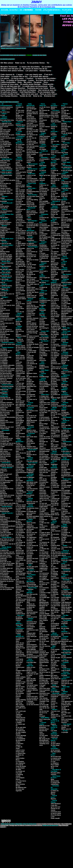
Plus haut (65, 586)
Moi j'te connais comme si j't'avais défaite (45, 612)
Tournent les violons (44, 212)
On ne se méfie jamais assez (44, 636)
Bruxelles (54, 294)
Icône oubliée (20, 706)
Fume (18, 698)
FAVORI (38, 10)
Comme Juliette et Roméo (54, 472)
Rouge (42, 208)
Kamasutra (54, 484)
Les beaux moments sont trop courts (31, 360)
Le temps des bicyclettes (29, 67)
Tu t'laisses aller (6, 383)
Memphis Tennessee (9, 67)
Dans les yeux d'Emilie (44, 348)
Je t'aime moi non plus (66, 470)
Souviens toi (31, 291)
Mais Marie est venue (7, 495)
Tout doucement (6, 266)
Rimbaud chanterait (54, 384)
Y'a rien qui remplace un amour (31, 161)
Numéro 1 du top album (20, 571)
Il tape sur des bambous (66, 194)
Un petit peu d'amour (9, 92)
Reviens (18, 284)
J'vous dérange (21, 735)
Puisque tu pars (45, 203)
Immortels (4, 162)
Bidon (2, 177)
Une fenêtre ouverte (65, 160)
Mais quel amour (6, 497)
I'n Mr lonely (4, 279)
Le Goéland (30, 703)
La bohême (4, 360)
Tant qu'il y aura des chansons (21, 600)
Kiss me (3, 295)
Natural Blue (55, 687)
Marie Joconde (5, 146)
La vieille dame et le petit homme (7, 572)
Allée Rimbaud (56, 804)
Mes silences (20, 253)
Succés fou (4, 459)
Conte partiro (5, 206)
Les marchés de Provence (32, 551)
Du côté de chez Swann (20, 340)
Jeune (63, 648)
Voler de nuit (4, 341)
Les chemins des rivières (44, 576)
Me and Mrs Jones (6, 269)
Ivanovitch (43, 494)
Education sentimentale (55, 210)
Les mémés (30, 495)
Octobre (29, 380)
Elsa (51, 86)
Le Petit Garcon (67, 536)
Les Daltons (43, 354)
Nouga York (20, 115)
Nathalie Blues (21, 125)
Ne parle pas (20, 261)
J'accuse (54, 547)
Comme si (4, 292)
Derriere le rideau (43, 446)
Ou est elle (43, 645)
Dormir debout (31, 323)
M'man (18, 786)
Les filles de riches (55, 639)
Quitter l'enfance (45, 675)
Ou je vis (64, 125)
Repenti (64, 286)
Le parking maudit (19, 775)
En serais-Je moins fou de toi (35, 69)
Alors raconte (31, 523)
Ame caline (5, 76)
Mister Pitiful (20, 356)
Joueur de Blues (54, 421)
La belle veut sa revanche (55, 486)
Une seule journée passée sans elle (56, 448)
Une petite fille (21, 120)
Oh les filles (4, 218)
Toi (48, 63)
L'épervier (43, 140)
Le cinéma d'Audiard (54, 590)
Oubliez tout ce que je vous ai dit (56, 369)
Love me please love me (56, 509)
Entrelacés (19, 370)
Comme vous (55, 308)
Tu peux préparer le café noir (32, 144)
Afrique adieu (55, 526)
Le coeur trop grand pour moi (44, 554)
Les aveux (54, 352)
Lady (17, 382)
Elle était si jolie (5, 130)
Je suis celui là (66, 581)
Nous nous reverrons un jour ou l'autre (7, 371)
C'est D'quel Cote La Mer (20, 465)
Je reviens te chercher (31, 535)
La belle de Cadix (54, 171)
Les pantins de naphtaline (32, 368)
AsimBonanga (44, 377)
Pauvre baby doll (32, 112)
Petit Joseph (44, 654)
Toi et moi (3, 380)
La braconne (66, 492)
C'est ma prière (56, 654)
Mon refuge (43, 617)
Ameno (29, 219)
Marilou (18, 399)
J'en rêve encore (32, 489)
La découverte (20, 234)
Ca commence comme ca (31, 624)
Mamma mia (43, 114)
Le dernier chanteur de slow (20, 515)
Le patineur (43, 565)
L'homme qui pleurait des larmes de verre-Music (55, 501)
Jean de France (21, 492)
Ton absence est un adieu (32, 136)
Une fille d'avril (44, 742)
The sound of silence (66, 554)
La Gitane (19, 500)
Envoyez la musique (19, 202)
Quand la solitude (19, 589)
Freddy (64, 443)
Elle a (18, 188)
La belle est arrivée (43, 520)
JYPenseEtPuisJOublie (8, 521)
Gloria (53, 476)
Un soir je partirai (6, 589)
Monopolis (54, 265)
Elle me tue (4, 476)
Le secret (19, 541)
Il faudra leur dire (32, 331)
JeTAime (54, 482)
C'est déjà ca (4, 179)
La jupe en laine (45, 533)
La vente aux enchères (31, 540)
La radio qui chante (65, 727)
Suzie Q (18, 140)
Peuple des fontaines (30, 382)
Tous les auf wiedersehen (66, 520)
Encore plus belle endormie (6, 558)
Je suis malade (66, 485)
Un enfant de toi (67, 167)
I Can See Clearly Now (43, 334)
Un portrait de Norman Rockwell (33, 152)
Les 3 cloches (31, 182)
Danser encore (5, 310)
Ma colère (28, 82)
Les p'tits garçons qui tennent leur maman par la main (20, 552)
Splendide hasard (54, 275)
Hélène (42, 489)
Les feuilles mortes (43, 319)
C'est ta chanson (54, 303)
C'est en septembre (30, 525)
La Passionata (31, 584)
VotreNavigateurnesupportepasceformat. (27, 50)
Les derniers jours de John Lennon (20, 537)
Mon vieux (19, 260)
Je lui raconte (55, 750)
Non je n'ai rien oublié (7, 369)
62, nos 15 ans (56, 287)
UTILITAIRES (48, 10)
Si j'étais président (33, 516)
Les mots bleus (5, 461)
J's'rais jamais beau (7, 489)
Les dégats (43, 578)
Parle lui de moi (5, 456)
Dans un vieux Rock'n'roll (66, 696)
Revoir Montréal (21, 596)
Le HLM (64, 305)
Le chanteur (20, 148)
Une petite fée (44, 706)
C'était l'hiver (31, 313)
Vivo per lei (4, 208)
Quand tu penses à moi (20, 280)
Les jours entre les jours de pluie (44, 584)
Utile (41, 709)
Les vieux (43, 235)
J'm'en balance (32, 688)
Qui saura (54, 675)
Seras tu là (54, 273)
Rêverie (42, 123)
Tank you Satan (56, 122)
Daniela (18, 685)
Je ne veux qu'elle (54, 194)
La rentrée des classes (21, 509)
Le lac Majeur (55, 692)
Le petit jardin (44, 255)
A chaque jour (44, 396)
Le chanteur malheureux (4, 524)
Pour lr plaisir (31, 648)
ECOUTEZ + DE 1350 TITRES (21, 10)
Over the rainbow (42, 179)
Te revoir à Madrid (19, 603)
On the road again (6, 256)
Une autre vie (5, 157)
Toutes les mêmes (65, 439)
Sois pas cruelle (19, 425)
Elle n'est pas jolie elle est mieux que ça (20, 193)
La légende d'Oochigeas (66, 413)
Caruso (29, 250)
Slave (28, 424)
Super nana (55, 445)
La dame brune (5, 229)
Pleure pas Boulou (65, 248)
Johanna (3, 409)
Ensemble (4, 201)
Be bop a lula (31, 464)
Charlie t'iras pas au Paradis (32, 528)
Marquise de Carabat (43, 606)
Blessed (29, 190)
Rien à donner (20, 286)
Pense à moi (31, 227)
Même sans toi (66, 729)
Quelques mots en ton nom (44, 670)
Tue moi (29, 294)
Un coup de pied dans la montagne (55, 391)
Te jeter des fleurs (33, 292)
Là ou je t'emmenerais (31, 267)
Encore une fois (32, 533)
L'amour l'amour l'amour (54, 700)
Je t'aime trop (20, 731)
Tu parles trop (31, 141)
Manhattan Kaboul (65, 314)
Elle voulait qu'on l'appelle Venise (44, 464)
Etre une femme (54, 543)
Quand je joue (44, 661)
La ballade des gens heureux (31, 512)
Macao (53, 794)
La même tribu (21, 753)
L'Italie (2, 446)
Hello (53, 140)
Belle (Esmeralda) (55, 780)
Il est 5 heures (44, 248)
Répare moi (4, 420)
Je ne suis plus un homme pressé (56, 557)
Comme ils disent (6, 351)
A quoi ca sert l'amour (31, 176)
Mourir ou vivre (44, 117)
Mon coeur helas (45, 615)
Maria (63, 690)
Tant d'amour (44, 695)
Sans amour (20, 287)
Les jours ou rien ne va (8, 443)
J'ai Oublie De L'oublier (20, 722)
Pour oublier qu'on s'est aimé (55, 766)
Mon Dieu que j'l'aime (66, 714)
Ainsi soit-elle (20, 357)
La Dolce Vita (5, 442)
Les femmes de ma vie (8, 580)
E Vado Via (19, 485)
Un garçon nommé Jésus (20, 613)
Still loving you (66, 455)
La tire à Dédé (66, 304)
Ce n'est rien (44, 432)
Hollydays (54, 481)
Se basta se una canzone (32, 235)
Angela (42, 401)
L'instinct (29, 78)
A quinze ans (5, 550)
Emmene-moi (49, 96)
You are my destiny (65, 147)
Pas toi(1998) (44, 201)
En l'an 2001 (65, 227)
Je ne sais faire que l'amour (21, 728)
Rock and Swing (19, 322)
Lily (63, 266)
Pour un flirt (55, 375)
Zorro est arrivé (32, 617)
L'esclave (64, 510)
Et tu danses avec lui (7, 294)
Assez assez (44, 407)
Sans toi (64, 255)
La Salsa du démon (55, 791)
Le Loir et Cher (56, 346)
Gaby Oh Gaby (5, 161)
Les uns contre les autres (56, 256)
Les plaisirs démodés (7, 365)
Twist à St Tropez (19, 431)
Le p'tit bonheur (32, 245)
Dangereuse (4, 437)
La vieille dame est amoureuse (35, 86)
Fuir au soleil (55, 315)
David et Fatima (67, 282)
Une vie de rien (44, 708)
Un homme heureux (65, 722)
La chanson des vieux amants (45, 226)
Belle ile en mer (44, 726)
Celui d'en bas (5, 302)
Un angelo (43, 149)
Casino (53, 529)
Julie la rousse (66, 334)
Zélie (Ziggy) (55, 279)
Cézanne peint (56, 234)
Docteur (42, 453)
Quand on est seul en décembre (33, 282)
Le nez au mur (20, 245)
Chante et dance (54, 127)
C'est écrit (48, 75)
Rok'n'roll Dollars (67, 719)
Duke (20, 82)
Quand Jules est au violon (32, 563)
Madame (3, 492)
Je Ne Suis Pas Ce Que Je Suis (56, 553)
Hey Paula (65, 153)
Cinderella (19, 365)
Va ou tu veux (20, 304)
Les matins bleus (6, 144)
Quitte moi (65, 253)
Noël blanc (43, 166)
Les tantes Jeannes (30, 554)
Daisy (2, 435)
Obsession (43, 630)
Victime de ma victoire (55, 717)
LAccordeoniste (32, 179)
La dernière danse (55, 569)
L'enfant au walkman (43, 563)
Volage (29, 156)
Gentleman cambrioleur (43, 246)
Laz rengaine (66, 497)
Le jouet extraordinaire (8, 526)
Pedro (41, 122)
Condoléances (31, 255)
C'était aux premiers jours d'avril (7, 126)
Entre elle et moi (6, 562)
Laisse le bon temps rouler (20, 751)
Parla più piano (66, 406)
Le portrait (4, 326)
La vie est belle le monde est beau (32, 699)
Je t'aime (19, 224)
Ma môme (43, 282)
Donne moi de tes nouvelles (44, 455)
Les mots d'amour (33, 180)
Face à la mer (5, 315)
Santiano (42, 141)
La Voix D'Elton (21, 511)
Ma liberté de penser (31, 275)
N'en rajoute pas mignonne (20, 403)
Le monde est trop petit (20, 772)
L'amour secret (21, 505)
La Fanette (43, 229)
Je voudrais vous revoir (43, 192)
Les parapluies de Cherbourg (56, 459)
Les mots (54, 731)
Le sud (53, 761)
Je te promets (44, 386)
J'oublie (42, 511)
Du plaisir (19, 617)
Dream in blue (31, 430)
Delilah (64, 656)
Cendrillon (65, 591)
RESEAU (29, 10)
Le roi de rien (55, 351)
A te (2, 205)
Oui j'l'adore (65, 157)
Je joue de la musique (7, 318)
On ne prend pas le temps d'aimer (67, 241)
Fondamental (5, 317)
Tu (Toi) (64, 667)
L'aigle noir (4, 231)
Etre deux (54, 312)
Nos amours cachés (20, 566)
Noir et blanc (31, 279)
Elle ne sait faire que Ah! (10, 86)
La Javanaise (66, 474)
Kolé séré (65, 196)
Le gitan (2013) (21, 243)
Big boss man (20, 648)
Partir (41, 649)
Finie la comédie (19, 213)
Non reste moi (5, 414)
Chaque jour (55, 403)
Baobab (18, 456)
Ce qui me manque (19, 462)
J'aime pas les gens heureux (20, 718)
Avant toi (3, 304)
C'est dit (3, 308)
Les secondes (20, 248)
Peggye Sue (4, 289)
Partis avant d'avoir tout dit (66, 244)
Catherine (19, 166)
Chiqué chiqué (5, 433)
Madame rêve (5, 166)
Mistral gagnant (67, 318)
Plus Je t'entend (6, 149)
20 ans (64, 201)
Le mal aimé (4, 528)
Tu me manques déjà (46, 92)
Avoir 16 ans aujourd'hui (20, 644)
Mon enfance (20, 255)
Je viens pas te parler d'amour (21, 231)
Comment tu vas (45, 438)
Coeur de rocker (45, 437)
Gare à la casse (44, 487)
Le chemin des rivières (44, 550)
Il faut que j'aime (54, 321)
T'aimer (3, 545)
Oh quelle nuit (66, 435)
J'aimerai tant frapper (20, 374)
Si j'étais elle (44, 680)
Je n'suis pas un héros (20, 145)
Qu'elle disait (5, 151)
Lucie (53, 817)
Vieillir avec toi (32, 295)
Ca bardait (19, 630)
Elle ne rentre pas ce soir (20, 688)
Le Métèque (31, 471)
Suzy (2, 80)
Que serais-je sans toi (47, 90)
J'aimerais (19, 219)
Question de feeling (65, 361)
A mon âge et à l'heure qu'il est (44, 399)
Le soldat (30, 273)
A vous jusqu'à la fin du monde (45, 418)
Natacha (42, 198)
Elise (63, 260)
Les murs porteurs (33, 271)
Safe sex (3, 336)
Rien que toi (20, 417)
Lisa (28, 372)
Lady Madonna (66, 602)
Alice (17, 641)
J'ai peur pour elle (33, 640)
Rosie (29, 388)
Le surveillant (55, 604)
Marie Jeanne (55, 610)
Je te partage (66, 490)
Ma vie (2, 148)
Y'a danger (30, 157)
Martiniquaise (66, 568)
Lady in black (66, 671)
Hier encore (4, 356)
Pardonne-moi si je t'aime (38, 88)
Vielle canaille (31, 154)
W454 (53, 632)
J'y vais (29, 263)
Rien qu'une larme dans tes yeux (56, 679)
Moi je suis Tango (32, 586)
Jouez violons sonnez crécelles (45, 514)
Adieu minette (66, 289)
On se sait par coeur (7, 331)
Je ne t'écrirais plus (7, 481)
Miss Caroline (20, 784)
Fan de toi (54, 313)
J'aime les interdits (19, 715)
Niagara (42, 623)
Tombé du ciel (25, 96)
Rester (42, 677)
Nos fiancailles (56, 752)
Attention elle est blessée (55, 290)
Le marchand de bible (20, 769)
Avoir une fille (66, 425)
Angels (64, 391)
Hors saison (31, 330)
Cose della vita (32, 232)
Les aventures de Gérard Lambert (67, 311)
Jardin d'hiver (31, 599)
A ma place (4, 221)
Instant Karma (45, 71)
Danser (42, 440)
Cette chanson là (7, 75)
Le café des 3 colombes (66, 114)
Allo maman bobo (6, 175)
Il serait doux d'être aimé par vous (32, 636)
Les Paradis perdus (7, 445)
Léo (17, 518)
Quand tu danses (42, 205)
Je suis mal (43, 503)
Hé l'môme (19, 218)
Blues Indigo (44, 424)
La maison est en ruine (55, 340)
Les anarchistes (55, 119)
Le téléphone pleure (7, 529)
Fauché (18, 696)
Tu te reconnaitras (55, 623)
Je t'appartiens (32, 537)
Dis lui (53, 656)
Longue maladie (53, 360)
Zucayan (42, 716)
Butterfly (19, 330)
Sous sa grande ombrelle (45, 691)
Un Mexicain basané (31, 166)
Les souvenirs (44, 588)
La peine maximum (7, 107)
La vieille (64, 531)
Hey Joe (42, 315)
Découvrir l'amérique (65, 209)
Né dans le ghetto (6, 255)
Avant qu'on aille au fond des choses (45, 412)
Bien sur (19, 164)
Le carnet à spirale (65, 707)
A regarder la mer (6, 123)
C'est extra (54, 114)
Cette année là (5, 518)
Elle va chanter (5, 131)
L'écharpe (30, 701)
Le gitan (18, 242)
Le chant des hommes (55, 587)
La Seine (64, 675)
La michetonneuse (56, 489)
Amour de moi (20, 446)
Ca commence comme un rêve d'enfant (44, 429)
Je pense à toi (55, 326)
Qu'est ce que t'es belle (55, 197)
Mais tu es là (66, 237)
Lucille (53, 440)
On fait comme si (6, 330)
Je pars (53, 742)
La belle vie (65, 430)
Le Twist (18, 783)
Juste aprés (43, 195)
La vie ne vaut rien (6, 190)
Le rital (3, 490)
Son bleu (64, 321)
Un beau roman (56, 406)
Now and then (66, 604)
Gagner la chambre (43, 485)
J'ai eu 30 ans (44, 495)
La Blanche (65, 297)
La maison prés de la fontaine (56, 759)
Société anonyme (32, 125)
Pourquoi (19, 273)
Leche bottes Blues (8, 90)
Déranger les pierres (44, 442)
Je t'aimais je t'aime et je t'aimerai (31, 339)
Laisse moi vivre (32, 696)
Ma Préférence (44, 604)
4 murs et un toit (6, 243)
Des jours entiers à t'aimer (45, 449)
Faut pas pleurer (19, 207)
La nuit (3, 115)
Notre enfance (20, 568)
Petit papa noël (66, 653)
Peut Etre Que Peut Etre (66, 127)
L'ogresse (65, 511)
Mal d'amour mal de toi (8, 544)
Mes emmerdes (5, 367)
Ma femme (4, 494)
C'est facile (19, 659)
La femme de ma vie (7, 411)
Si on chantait (44, 682)
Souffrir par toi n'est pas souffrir (44, 685)
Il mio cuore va (66, 451)
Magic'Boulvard (32, 420)
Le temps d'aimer (42, 590)
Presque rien (31, 385)
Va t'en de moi (44, 711)
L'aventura (30, 222)
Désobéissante (44, 451)
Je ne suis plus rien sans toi (21, 379)
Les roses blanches (7, 263)
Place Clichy (44, 659)
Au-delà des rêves (33, 508)
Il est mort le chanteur (27, 90)
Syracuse (30, 610)
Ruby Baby (19, 422)
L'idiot (41, 109)
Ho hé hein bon (56, 757)
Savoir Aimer (31, 287)
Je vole (53, 567)
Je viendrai (4, 487)
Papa (2, 498)
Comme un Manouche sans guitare (67, 641)
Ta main (18, 597)
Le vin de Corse (45, 107)
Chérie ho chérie (19, 675)
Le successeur (56, 602)
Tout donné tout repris (55, 683)
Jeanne (42, 734)
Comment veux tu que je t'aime (56, 813)
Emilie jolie (43, 468)
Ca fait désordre (19, 650)
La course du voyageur (55, 330)
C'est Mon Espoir (43, 434)
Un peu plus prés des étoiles (32, 567)
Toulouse (19, 117)
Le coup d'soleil (67, 356)
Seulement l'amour (19, 619)
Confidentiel (43, 188)
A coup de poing (19, 161)
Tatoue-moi (55, 714)
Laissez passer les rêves (56, 243)
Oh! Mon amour (7, 63)
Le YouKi (64, 369)
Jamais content (5, 188)
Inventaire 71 (55, 323)
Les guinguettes (6, 143)
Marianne (54, 362)
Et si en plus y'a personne (5, 184)
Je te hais (3, 485)
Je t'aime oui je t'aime (7, 563)
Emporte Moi (4, 133)
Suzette (18, 325)
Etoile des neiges (67, 560)
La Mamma (4, 362)
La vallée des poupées (55, 584)
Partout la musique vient (44, 652)
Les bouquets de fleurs (20, 533)
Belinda (3, 516)
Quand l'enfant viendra (66, 251)
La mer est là (5, 136)
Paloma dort (31, 107)
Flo (62, 229)
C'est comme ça (32, 252)
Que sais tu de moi (6, 505)
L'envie (42, 388)
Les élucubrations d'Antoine (6, 212)
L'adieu (18, 498)
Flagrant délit (31, 633)
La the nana (55, 117)
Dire (2, 312)
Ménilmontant (66, 117)
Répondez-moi (31, 386)
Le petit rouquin (53, 348)
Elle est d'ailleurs (67, 219)
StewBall (42, 143)
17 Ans (2, 515)
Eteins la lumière (6, 222)
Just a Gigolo (55, 159)
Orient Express (32, 645)
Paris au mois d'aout (48, 94)
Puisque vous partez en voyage (32, 447)
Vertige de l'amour (6, 169)
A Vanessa (4, 471)
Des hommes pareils (31, 321)
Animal (29, 304)
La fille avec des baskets (55, 334)
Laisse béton (66, 299)
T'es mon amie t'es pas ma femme (56, 619)
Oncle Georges (21, 573)
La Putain (65, 529)
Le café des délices (65, 111)
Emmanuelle (66, 226)
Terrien (42, 696)
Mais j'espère (66, 235)
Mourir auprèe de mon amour (21, 347)
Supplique (30, 472)
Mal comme (4, 451)
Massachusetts (66, 619)
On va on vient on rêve (44, 642)
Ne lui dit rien (20, 401)
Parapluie (38, 82)
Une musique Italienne (20, 610)
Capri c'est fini (31, 672)
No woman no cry (6, 276)
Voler (53, 630)
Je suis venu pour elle (44, 736)
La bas (42, 196)
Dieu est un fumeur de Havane (65, 466)
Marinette (19, 250)
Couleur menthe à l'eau (10, 94)
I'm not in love (5, 112)
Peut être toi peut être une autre (20, 583)
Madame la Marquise (65, 277)
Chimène (64, 330)
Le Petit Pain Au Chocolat (45, 351)
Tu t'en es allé (44, 705)
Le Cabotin (4, 364)
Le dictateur (4, 575)
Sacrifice (30, 193)
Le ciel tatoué (44, 552)
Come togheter (66, 597)
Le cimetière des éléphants (20, 762)
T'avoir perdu (20, 427)
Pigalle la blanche (6, 258)
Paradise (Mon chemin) (56, 774)
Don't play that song (7, 120)
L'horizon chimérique (43, 595)
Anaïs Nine (65, 291)
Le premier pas (56, 636)
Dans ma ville (31, 679)
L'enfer (18, 247)
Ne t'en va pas (5, 412)
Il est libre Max (31, 662)
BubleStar (43, 727)
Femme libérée (21, 135)
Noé (41, 625)
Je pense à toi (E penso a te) (6, 407)
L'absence (19, 494)
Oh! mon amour (5, 455)
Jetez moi (19, 229)
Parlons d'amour (32, 646)
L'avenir (20, 75)
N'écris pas (43, 619)
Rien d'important (20, 415)
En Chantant (55, 537)
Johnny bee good (6, 464)
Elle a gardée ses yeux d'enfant (55, 662)
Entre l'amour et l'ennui (20, 199)
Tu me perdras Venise (36, 63)
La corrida (30, 343)
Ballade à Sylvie (54, 108)
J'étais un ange (56, 328)
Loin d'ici (54, 357)
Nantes (3, 235)
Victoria (53, 627)
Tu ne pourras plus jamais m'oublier (33, 657)
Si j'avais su (20, 289)
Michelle (29, 515)
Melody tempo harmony (5, 252)
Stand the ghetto (6, 260)
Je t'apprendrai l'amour (5, 483)
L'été (2, 250)
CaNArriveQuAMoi (8, 82)
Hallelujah (43, 310)
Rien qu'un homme (6, 153)
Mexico (53, 183)
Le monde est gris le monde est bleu (33, 225)
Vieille (63, 364)
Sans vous (4, 584)
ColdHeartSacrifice (33, 192)
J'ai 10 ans (4, 187)
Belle (2, 432)
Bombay (54, 292)
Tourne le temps (19, 606)
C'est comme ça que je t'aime (55, 651)
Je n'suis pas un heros (45, 80)
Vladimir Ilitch (55, 628)
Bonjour (29, 671)
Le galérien (30, 243)
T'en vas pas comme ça (55, 736)
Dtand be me (66, 606)
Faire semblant (21, 205)
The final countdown (30, 239)
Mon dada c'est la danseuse (66, 517)
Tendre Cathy (5, 429)
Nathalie (29, 557)
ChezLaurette (48, 84)
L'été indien (43, 356)
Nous (41, 118)
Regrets (53, 724)
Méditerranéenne (45, 115)
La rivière (54, 581)
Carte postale (31, 310)
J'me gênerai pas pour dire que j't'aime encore (67, 703)
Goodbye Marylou (54, 478)
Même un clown (21, 336)
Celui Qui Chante (54, 231)
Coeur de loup (66, 188)
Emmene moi (44, 469)
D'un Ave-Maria (56, 815)
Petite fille (4, 416)
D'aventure (65, 481)
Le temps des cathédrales (55, 783)
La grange (65, 732)
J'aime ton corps (45, 497)
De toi (29, 510)
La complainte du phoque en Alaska (20, 740)
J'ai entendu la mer (7, 438)
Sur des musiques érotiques (33, 653)
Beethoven (54, 528)
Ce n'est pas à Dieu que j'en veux (20, 169)
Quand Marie (20, 278)
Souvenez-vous (44, 693)
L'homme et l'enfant (20, 632)
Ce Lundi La (55, 299)
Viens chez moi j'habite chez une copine (67, 325)
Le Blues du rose (67, 649)
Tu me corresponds (31, 394)
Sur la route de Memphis (32, 127)
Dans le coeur (20, 185)
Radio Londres (5, 224)
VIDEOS (57, 10)
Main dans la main (6, 450)
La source (43, 170)
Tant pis (64, 416)
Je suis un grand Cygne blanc (45, 506)
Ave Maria (4, 349)
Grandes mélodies (6, 403)
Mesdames (19, 252)
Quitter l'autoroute (19, 593)
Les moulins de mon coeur (56, 455)
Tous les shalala (6, 533)
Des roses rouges (54, 165)
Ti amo (64, 666)
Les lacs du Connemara (55, 600)
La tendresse (20, 237)
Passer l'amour (56, 615)
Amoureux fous (32, 622)
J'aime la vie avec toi (7, 404)
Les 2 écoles (55, 597)
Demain (64, 123)
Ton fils (42, 209)
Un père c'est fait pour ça (11, 69)
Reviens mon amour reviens (12, 71)
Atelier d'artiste (21, 448)
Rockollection (44, 740)
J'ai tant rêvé (31, 597)
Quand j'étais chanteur (55, 377)
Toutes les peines (65, 131)
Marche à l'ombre (67, 317)
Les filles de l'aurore (65, 710)
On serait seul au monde (44, 639)
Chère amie (55, 188)
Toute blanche (66, 523)
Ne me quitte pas (45, 237)
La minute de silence (55, 246)
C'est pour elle (66, 206)
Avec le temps (55, 112)
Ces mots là (55, 300)
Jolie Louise (20, 317)
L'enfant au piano (65, 501)
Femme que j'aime (43, 295)
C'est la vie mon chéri (19, 662)
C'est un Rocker (18, 665)
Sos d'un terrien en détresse (19, 154)
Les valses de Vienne (31, 418)
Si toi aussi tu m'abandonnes (32, 119)
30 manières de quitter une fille (56, 285)
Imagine (42, 365)
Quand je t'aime (21, 586)
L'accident (19, 737)
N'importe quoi (32, 278)
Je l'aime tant (31, 687)
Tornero (42, 148)
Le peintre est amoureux (66, 504)
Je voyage (4, 359)
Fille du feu (43, 479)
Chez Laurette (55, 307)
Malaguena (4, 393)
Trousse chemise (6, 382)
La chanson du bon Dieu (66, 231)
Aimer (63, 424)
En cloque (65, 295)
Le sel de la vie (32, 416)
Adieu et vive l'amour (31, 668)
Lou (2, 448)
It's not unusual (67, 658)
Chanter (29, 253)
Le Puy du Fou (21, 524)
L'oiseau (3, 328)
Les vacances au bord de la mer (55, 437)
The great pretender (65, 623)
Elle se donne (20, 196)
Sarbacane (30, 390)
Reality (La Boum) (65, 340)
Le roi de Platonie (6, 578)
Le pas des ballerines (30, 356)
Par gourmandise (6, 373)
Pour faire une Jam (7, 377)
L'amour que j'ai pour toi (20, 384)
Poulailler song (5, 192)
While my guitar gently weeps (67, 608)
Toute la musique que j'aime (44, 391)
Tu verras (19, 118)
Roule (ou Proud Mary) (20, 420)
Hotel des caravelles (43, 491)
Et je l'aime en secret (7, 539)
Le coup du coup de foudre (21, 765)
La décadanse (66, 472)
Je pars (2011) (55, 744)
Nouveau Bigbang (42, 627)
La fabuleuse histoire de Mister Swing (55, 429)
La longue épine (45, 534)
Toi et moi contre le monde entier (7, 535)
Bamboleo (30, 589)
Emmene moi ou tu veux (20, 691)
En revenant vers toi (20, 694)
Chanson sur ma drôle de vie (67, 681)
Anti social (65, 661)
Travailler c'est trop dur (44, 702)
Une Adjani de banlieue (55, 644)
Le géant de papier (43, 288)
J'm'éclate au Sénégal (31, 171)
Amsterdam (43, 224)
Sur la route (31, 490)
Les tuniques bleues (20, 778)
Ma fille (64, 539)
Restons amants (45, 679)
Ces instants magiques (31, 627)
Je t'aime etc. (44, 508)
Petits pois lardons (43, 657)
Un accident (47, 67)
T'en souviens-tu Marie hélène (21, 298)
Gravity (42, 372)
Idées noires (4, 247)
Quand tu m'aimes (6, 378)
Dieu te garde (20, 187)
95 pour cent (31, 469)
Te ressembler (31, 391)
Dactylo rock (20, 683)
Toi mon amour (56, 200)
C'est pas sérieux (19, 363)
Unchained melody (65, 379)
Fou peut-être (44, 482)
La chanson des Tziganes (21, 496)
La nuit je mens (17, 78)
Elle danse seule (32, 482)
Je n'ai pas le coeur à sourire (21, 222)
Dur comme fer (32, 325)
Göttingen (4, 227)
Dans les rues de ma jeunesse (32, 502)
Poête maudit (55, 818)
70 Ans (18, 443)
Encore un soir (44, 190)
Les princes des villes (55, 252)
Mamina (53, 799)
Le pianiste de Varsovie (31, 543)
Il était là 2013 (55, 545)
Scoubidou (65, 437)
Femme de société (6, 508)
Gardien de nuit (32, 328)
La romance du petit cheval (44, 543)
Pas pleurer (43, 120)
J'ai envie (30, 683)
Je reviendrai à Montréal (66, 397)
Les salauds (55, 356)
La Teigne (65, 302)
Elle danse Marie (32, 432)
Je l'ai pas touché (6, 440)
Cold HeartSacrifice (28, 92)
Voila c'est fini (66, 594)
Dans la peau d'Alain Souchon (13, 88)
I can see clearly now (33, 75)
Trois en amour (21, 429)
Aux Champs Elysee (44, 345)
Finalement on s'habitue (20, 210)
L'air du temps (31, 265)
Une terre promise (33, 146)
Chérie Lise (55, 305)
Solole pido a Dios (33, 289)
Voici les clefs (31, 518)
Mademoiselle (44, 602)
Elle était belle (31, 680)
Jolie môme (55, 115)
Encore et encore (32, 326)
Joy (28, 414)
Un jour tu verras (54, 704)
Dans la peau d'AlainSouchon (21, 472)
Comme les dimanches (19, 368)
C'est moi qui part (6, 474)
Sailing (64, 419)
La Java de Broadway (54, 572)
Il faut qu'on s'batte (31, 486)
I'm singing (19, 490)
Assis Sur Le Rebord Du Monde (33, 306)
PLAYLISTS (67, 10)
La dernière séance (20, 744)
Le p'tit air (54, 213)
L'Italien (64, 537)
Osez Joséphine (6, 167)
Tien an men (4, 338)
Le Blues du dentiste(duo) (31, 605)
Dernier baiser (44, 729)
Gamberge (19, 216)
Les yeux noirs (32, 71)
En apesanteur (5, 313)
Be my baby (65, 628)
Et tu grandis (4, 477)
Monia (63, 164)
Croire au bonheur (19, 183)
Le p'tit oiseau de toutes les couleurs (32, 547)
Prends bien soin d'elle (8, 503)
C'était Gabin (20, 468)
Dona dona (4, 520)
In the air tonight (67, 170)
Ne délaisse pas (21, 787)
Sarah (63, 541)
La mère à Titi (66, 300)
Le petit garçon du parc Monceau (21, 521)
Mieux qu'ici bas (45, 175)
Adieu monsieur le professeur (45, 137)
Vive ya (3, 282)
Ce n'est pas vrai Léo (7, 552)
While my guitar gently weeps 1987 (67, 612)
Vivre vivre (30, 425)
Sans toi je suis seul (30, 94)
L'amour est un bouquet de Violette (56, 175)
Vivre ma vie (20, 312)
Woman (42, 369)
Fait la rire (30, 682)
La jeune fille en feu (20, 76)
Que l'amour (20, 591)
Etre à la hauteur (32, 213)
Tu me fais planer (54, 387)
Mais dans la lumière (55, 670)
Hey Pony (19, 703)
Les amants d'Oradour (20, 527)
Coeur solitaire (21, 677)
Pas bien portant (32, 461)
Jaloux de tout (44, 498)
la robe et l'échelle (33, 347)
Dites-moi (54, 412)
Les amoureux (44, 573)
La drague (30, 578)
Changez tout (55, 411)
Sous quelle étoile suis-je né (55, 515)
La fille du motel (19, 748)
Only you (64, 144)
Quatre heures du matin (56, 381)
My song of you (44, 739)
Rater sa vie (20, 63)
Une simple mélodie (55, 519)
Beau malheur (31, 211)
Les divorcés (55, 354)
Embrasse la (66, 224)
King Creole (31, 205)
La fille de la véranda (43, 527)
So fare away (55, 745)
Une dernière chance (7, 339)
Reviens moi (20, 412)
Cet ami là (19, 469)
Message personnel (30, 441)
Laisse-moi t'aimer (54, 666)
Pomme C (3, 333)
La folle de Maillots (6, 565)
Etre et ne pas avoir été (55, 540)
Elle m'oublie (44, 383)
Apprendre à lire (45, 403)
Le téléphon (55, 763)
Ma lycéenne (66, 177)
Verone (64, 427)
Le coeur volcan (45, 557)
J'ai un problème (45, 385)
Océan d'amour (5, 453)
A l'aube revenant (32, 302)
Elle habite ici (31, 484)
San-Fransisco (56, 218)
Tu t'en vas (4, 156)
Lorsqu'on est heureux (44, 218)
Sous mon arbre (45, 688)
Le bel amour (5, 141)
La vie (53, 343)
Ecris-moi (65, 218)
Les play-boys (44, 256)
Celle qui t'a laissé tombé (20, 653)
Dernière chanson (33, 318)
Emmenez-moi (5, 352)
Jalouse (3, 479)
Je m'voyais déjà (6, 357)
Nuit (41, 200)
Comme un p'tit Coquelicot (56, 696)
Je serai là (54, 560)
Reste (18, 282)
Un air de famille (67, 133)
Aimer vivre (43, 382)
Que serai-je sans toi (43, 239)
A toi (41, 343)
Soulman (3, 240)
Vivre (46, 82)
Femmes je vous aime (9, 84)
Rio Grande (30, 117)
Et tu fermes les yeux (7, 135)
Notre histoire (20, 263)
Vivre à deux (20, 308)
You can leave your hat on (44, 338)
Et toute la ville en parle (21, 483)
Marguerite (65, 357)
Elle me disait (20, 190)
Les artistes (20, 531)
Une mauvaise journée (44, 325)
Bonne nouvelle (32, 308)
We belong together (65, 386)
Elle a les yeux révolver (56, 191)
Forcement (43, 481)
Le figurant (54, 593)
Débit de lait (4, 390)
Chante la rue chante (55, 809)
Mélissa (42, 609)
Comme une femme (31, 316)
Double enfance (45, 458)
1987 (2, 299)
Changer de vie (5, 398)
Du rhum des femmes (66, 566)
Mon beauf (65, 320)
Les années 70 (21, 529)
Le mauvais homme (55, 595)
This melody (43, 698)
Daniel (53, 310)
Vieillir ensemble (19, 306)
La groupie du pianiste (55, 239)
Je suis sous (20, 110)
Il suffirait (65, 528)
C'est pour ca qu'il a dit (20, 176)
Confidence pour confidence (45, 301)
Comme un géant (6, 172)
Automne (42, 409)
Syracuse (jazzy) (32, 612)
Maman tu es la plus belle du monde (56, 180)
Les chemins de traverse (32, 364)
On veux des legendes (20, 790)
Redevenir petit (56, 641)
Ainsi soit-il (55, 151)
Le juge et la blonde (43, 559)
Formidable (4, 354)
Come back (19, 679)
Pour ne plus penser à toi (20, 270)
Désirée (29, 531)
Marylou (18, 334)
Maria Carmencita (55, 262)
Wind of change (67, 456)
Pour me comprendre (55, 267)
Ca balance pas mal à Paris (56, 228)
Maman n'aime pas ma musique (21, 396)
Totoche (18, 302)
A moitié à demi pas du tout (55, 224)
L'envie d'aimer (5, 109)
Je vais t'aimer (56, 562)
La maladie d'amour (54, 576)
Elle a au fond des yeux (44, 460)
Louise (31, 80)
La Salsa (3, 248)
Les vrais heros (21, 781)
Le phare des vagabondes (44, 567)
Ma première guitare (66, 433)
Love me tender (32, 206)
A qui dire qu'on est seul (55, 806)
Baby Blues (20, 646)
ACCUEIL (5, 10)
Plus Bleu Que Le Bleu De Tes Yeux (21, 266)
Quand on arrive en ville (20, 150)
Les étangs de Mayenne (20, 543)
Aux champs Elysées (9, 96)
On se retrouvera (32, 406)
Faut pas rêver (66, 138)
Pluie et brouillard (19, 410)
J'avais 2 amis (20, 377)
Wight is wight (56, 398)
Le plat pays (43, 234)
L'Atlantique (65, 234)
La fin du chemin (54, 337)
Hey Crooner (31, 583)
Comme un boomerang (65, 462)
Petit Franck (31, 422)
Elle (1, 128)
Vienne (2, 237)
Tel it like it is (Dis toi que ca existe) (33, 131)
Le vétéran (54, 609)
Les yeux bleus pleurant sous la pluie (21, 388)
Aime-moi (3, 469)
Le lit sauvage (5, 576)
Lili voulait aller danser (39, 76)
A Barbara (19, 445)
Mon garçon (20, 563)
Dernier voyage (56, 205)
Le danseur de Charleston (66, 183)
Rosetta (3, 425)
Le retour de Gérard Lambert (67, 308)
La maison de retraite (55, 433)
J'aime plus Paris (67, 646)
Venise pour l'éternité (43, 131)
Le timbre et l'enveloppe (16, 80)
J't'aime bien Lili (67, 175)
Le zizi (63, 265)
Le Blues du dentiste (31, 608)
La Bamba (54, 146)
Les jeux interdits (42, 322)
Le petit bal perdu (6, 286)
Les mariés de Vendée (20, 546)
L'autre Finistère (54, 134)
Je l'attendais (55, 325)
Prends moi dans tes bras (20, 275)
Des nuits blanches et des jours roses (7, 554)
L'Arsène (42, 253)
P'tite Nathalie (31, 649)
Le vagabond (5, 531)
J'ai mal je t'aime (32, 685)
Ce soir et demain (6, 300)
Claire (29, 677)
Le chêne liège (31, 351)
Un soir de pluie (5, 273)
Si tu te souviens (6, 154)
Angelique (54, 464)
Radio (53, 511)
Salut (41, 357)
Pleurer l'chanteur (54, 373)
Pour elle (64, 359)
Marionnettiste (66, 239)
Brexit (52, 88)
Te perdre (30, 133)
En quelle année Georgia (30, 84)
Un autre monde (67, 593)
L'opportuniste (44, 261)
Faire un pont (20, 372)
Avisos (42, 416)
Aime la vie (38, 96)
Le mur (29, 269)
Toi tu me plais (44, 700)
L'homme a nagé (45, 593)
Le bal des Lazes (54, 493)
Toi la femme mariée (7, 386)
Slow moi (3, 586)
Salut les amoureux (43, 360)
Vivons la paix (31, 297)
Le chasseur (55, 344)
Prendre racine (5, 334)
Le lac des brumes (33, 705)
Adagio (3, 198)
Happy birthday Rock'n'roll (21, 701)
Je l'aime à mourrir (33, 336)
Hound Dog (30, 203)
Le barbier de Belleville (66, 533)
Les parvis (5, 78)
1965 (52, 524)
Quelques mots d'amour (56, 270)
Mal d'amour (4, 542)
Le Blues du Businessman (5, 511)
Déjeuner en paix (67, 578)
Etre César (19, 481)
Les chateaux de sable (20, 129)
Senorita (3, 458)
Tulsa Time (19, 625)
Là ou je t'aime (21, 507)
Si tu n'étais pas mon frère (32, 123)
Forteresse (54, 404)
